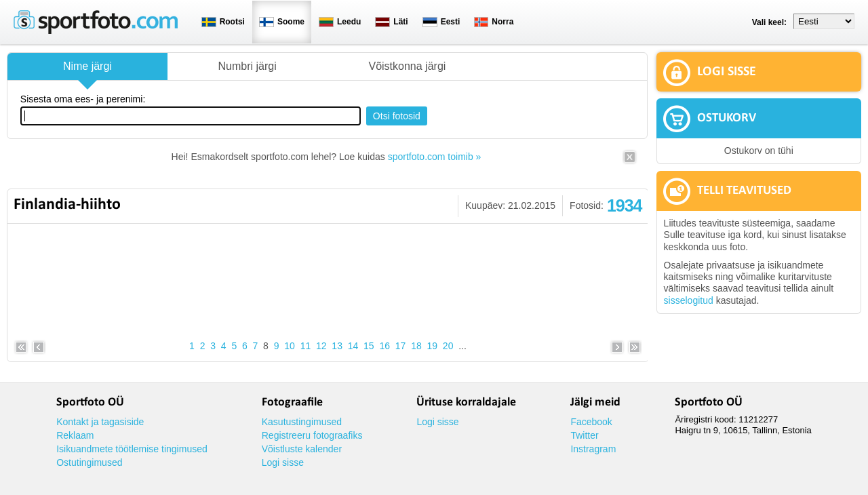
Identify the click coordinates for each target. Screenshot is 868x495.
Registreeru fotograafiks (312, 435)
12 (321, 346)
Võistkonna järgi (407, 66)
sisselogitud (689, 300)
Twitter (584, 435)
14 (353, 346)
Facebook (591, 422)
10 (290, 346)
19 (433, 346)
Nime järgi (87, 66)
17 (401, 346)
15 (369, 346)
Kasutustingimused (302, 422)
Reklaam (75, 435)
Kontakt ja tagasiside (100, 422)
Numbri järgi (248, 66)
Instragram (593, 449)
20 (448, 346)
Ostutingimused (89, 462)
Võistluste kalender (302, 449)
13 (337, 346)
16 (384, 346)
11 (306, 346)
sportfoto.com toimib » (435, 157)
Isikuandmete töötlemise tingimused (132, 449)
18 (416, 346)
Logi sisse (283, 462)
